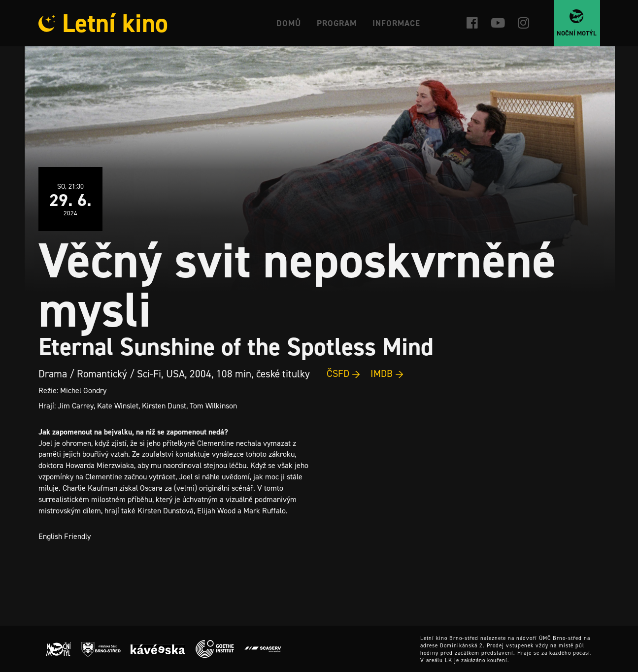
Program (337, 23)
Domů (289, 23)
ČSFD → (344, 373)
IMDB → (387, 373)
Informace (396, 23)
